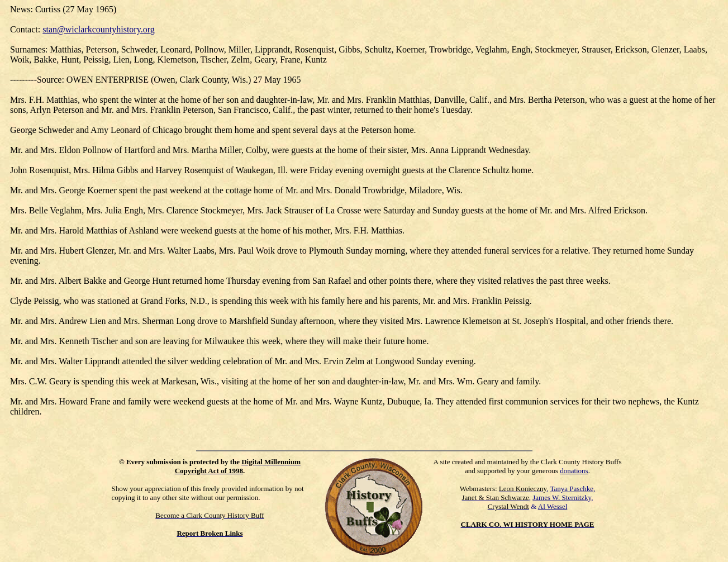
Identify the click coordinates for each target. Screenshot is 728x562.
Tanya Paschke (572, 489)
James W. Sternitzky (562, 497)
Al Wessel (553, 506)
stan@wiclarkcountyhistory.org (98, 29)
